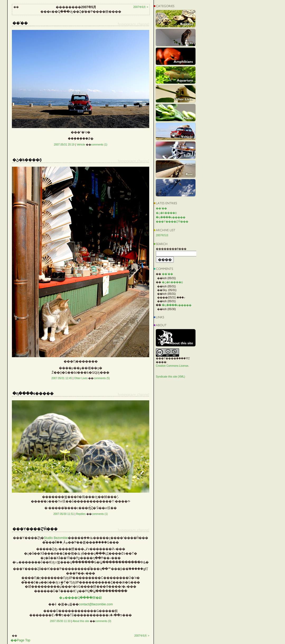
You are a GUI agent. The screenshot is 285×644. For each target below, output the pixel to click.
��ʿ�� (161, 208)
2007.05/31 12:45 (62, 378)
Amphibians (176, 56)
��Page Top (20, 640)
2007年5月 (162, 235)
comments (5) (102, 378)
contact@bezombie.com (96, 604)
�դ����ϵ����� (171, 217)
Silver (176, 150)
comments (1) (99, 145)
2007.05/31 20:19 (64, 145)
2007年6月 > (141, 7)
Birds (176, 37)
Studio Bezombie (56, 538)
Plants (176, 113)
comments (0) (103, 621)
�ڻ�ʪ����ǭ (166, 213)
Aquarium (176, 75)
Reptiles (81, 514)
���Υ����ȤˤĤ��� (172, 222)
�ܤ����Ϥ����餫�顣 (81, 598)
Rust (176, 169)
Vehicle (81, 145)
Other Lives (176, 94)
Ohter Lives (81, 378)
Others (176, 188)
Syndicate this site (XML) (170, 377)
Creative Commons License (172, 366)
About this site (81, 621)
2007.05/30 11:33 (60, 621)
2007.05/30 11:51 (64, 514)
